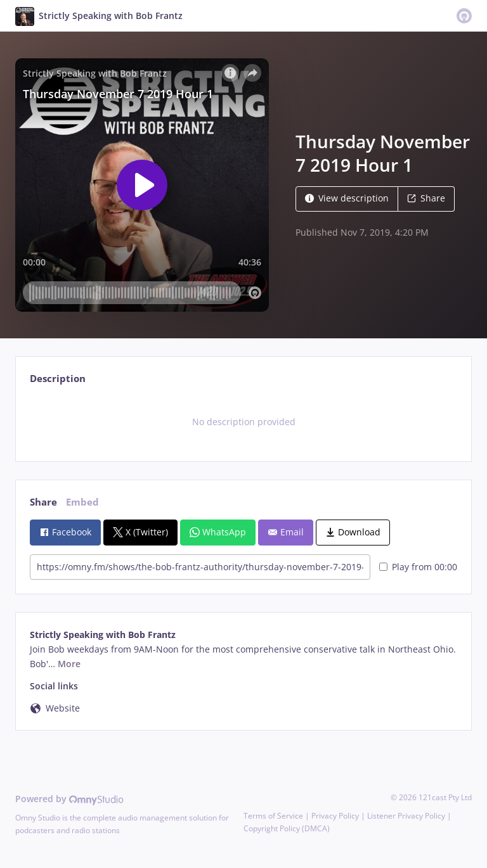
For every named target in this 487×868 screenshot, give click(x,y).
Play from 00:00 (418, 567)
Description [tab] (58, 379)
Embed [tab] (82, 502)
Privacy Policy (335, 816)
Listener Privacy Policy (406, 816)
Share (426, 198)
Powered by (69, 799)
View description (347, 198)
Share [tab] (43, 502)
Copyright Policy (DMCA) (287, 828)
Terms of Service (273, 816)
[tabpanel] (243, 422)
